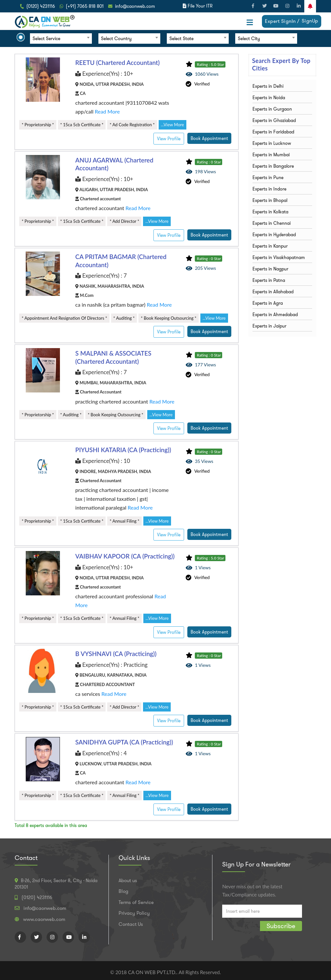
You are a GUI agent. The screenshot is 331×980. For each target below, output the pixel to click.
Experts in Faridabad (273, 132)
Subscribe (281, 926)
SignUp (310, 21)
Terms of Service (136, 902)
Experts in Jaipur (269, 326)
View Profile (169, 139)
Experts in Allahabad (273, 292)
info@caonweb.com (135, 6)
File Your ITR (200, 6)
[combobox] (61, 38)
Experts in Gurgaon (272, 109)
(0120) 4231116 (41, 6)
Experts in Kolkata (270, 212)
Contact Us (131, 924)
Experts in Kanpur (270, 246)
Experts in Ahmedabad (275, 314)
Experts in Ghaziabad (274, 120)
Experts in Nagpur (270, 269)
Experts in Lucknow (272, 143)
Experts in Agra (268, 303)
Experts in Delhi (268, 86)
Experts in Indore (269, 189)
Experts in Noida (269, 98)
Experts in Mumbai (271, 155)
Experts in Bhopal (270, 200)
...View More (173, 125)
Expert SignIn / (282, 21)
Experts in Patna (269, 280)
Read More (107, 111)
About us (128, 880)
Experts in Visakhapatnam (279, 257)
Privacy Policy (134, 913)
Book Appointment (209, 138)
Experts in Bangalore (273, 166)
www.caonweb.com (44, 919)
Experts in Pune (268, 177)
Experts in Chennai (272, 223)
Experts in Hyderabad (274, 235)
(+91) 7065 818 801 (85, 6)
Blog (123, 891)
